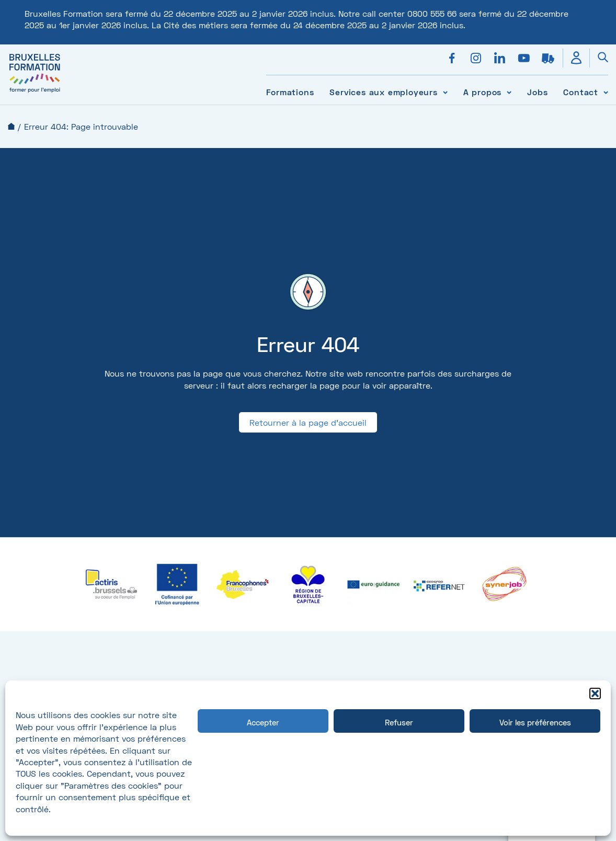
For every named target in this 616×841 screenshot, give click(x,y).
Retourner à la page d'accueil (308, 422)
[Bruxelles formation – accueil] (35, 92)
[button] (595, 694)
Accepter (263, 722)
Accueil (11, 126)
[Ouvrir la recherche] (599, 58)
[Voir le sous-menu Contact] (606, 92)
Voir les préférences (535, 722)
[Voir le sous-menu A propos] (509, 92)
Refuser (399, 722)
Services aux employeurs (383, 92)
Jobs (537, 92)
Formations (290, 92)
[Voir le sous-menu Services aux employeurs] (445, 92)
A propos (482, 92)
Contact (581, 92)
